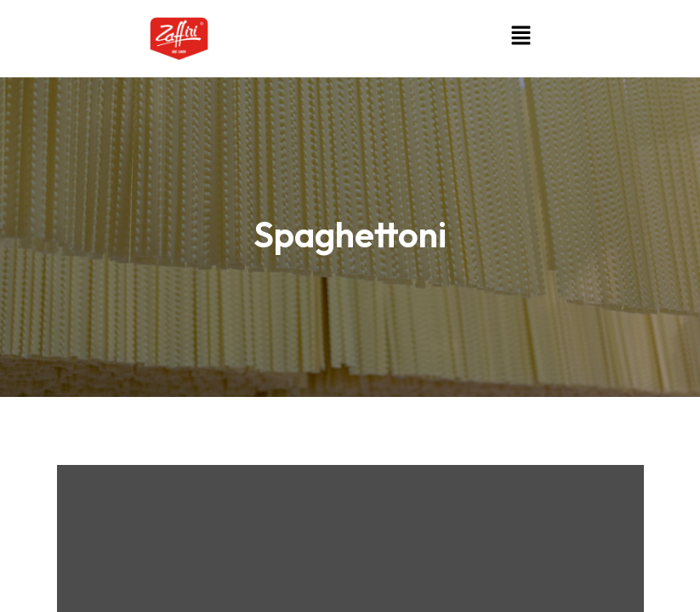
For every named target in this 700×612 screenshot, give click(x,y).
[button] (521, 35)
